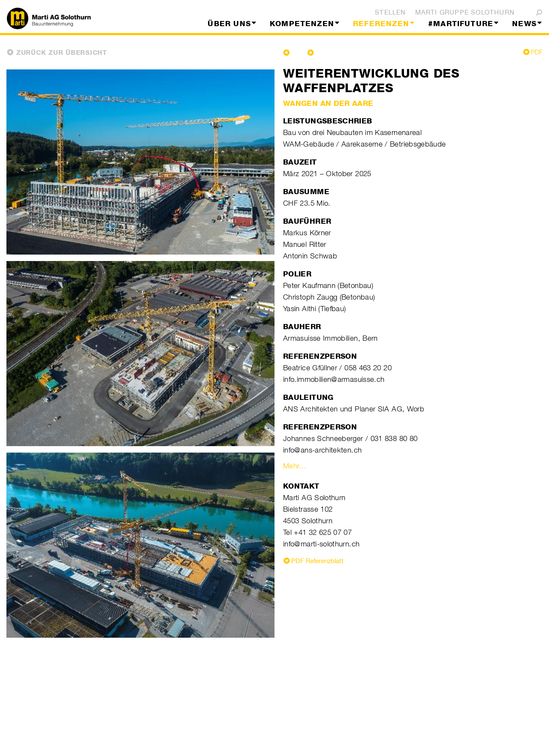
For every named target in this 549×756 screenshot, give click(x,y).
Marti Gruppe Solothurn (465, 12)
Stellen (390, 12)
